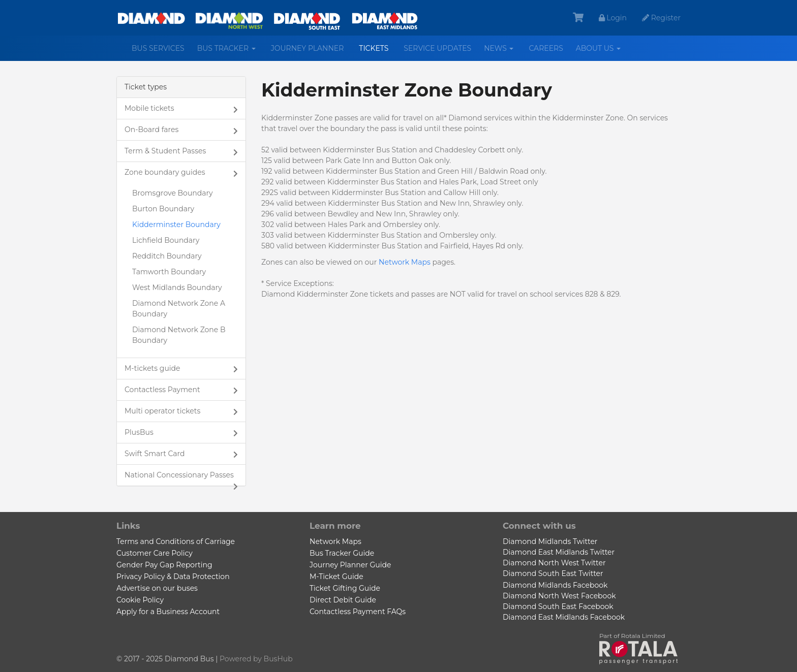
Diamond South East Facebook (558, 606)
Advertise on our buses (157, 588)
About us (602, 52)
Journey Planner (308, 48)
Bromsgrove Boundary (173, 193)
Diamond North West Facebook (559, 596)
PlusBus (139, 432)
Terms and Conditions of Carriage (176, 541)
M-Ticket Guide (336, 577)
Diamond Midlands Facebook (555, 585)
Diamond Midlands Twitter (550, 541)
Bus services (158, 48)
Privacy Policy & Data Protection (173, 577)
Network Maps (405, 262)
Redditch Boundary (167, 256)
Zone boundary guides (165, 172)
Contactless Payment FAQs (358, 612)
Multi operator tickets (162, 411)
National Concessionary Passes (179, 475)
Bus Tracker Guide (342, 553)
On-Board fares (151, 130)
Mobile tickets (149, 108)
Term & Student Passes (165, 151)
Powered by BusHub (256, 659)
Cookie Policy (140, 600)
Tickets (374, 48)
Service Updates (437, 48)
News (502, 52)
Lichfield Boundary (166, 240)
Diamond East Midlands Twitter (559, 552)
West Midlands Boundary (177, 287)
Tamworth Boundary (169, 272)
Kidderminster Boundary (176, 225)
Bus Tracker (230, 52)
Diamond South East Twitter (553, 573)
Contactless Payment (162, 390)
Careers (546, 48)
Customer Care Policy (155, 553)
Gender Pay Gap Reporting (164, 565)
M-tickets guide (152, 368)
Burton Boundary (163, 209)
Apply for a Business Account (168, 612)
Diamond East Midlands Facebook (564, 617)
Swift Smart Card (155, 454)
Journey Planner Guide (350, 565)
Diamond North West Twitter (554, 563)
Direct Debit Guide (343, 600)
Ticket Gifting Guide (345, 588)
